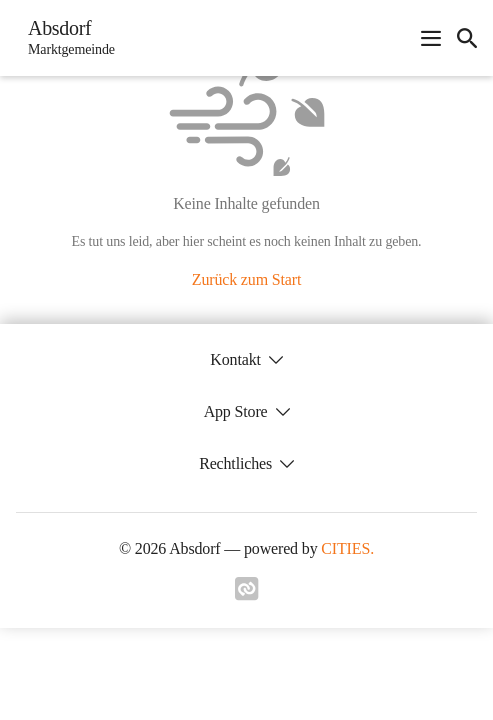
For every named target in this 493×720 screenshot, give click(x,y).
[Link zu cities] (247, 595)
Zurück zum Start (246, 279)
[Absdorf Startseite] (65, 38)
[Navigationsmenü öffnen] (431, 38)
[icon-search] (467, 38)
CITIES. (347, 548)
